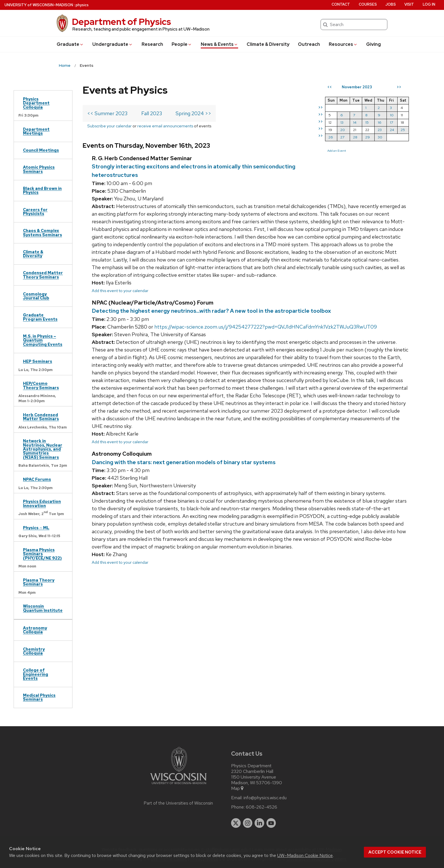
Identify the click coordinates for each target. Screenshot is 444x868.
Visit (409, 4)
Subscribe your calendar (109, 126)
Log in (429, 4)
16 (380, 122)
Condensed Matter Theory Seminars (43, 275)
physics (82, 5)
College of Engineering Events (36, 674)
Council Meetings (41, 150)
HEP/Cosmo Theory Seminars (41, 385)
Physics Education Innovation (42, 503)
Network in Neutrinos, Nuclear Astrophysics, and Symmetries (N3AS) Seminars (43, 449)
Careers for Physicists (35, 212)
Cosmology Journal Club (36, 296)
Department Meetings (36, 131)
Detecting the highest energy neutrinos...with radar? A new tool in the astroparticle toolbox (211, 311)
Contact (341, 4)
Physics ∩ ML (36, 528)
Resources (343, 44)
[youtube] (271, 823)
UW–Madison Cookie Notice (305, 855)
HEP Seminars (38, 361)
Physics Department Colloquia (36, 103)
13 (342, 122)
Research (152, 44)
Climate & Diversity (268, 44)
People (182, 44)
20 (343, 130)
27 (342, 137)
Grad (70, 44)
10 (392, 115)
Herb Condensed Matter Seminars (41, 417)
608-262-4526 (262, 807)
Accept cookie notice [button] (395, 852)
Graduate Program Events (40, 317)
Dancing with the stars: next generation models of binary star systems (184, 462)
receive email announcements (165, 126)
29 (368, 137)
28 (355, 137)
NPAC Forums (37, 479)
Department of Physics (121, 22)
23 (380, 130)
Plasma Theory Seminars (39, 582)
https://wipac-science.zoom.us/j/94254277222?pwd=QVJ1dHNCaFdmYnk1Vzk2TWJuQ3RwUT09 (266, 327)
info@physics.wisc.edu (265, 798)
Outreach (309, 44)
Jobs (391, 4)
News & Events (219, 44)
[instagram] (248, 823)
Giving (373, 44)
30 (380, 137)
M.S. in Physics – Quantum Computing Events (43, 340)
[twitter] (236, 823)
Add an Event (337, 151)
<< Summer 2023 (107, 113)
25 (403, 130)
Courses (368, 4)
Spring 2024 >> (193, 113)
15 (367, 122)
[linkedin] (259, 823)
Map (238, 788)
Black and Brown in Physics (42, 190)
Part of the (178, 803)
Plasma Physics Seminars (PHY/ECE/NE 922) (42, 554)
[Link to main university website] (178, 785)
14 (355, 122)
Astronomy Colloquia (35, 630)
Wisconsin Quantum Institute (43, 608)
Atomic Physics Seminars (39, 169)
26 (331, 137)
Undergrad (113, 44)
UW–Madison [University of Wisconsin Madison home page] (39, 5)
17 (391, 122)
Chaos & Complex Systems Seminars (42, 232)
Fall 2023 (152, 113)
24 (392, 130)
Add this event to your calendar (120, 291)
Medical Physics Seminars (39, 697)
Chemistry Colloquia (34, 651)
